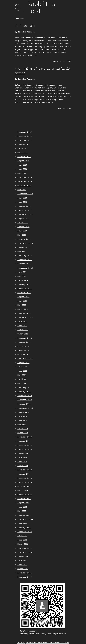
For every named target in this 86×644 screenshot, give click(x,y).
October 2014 (24, 264)
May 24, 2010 (65, 108)
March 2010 (23, 433)
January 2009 (24, 474)
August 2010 (23, 412)
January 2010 (24, 441)
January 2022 (24, 144)
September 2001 (25, 552)
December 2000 (25, 577)
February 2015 (25, 255)
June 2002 (22, 540)
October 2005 (24, 499)
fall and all (25, 26)
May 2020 (22, 173)
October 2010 (24, 404)
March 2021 (23, 152)
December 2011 (25, 346)
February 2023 (25, 132)
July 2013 (22, 301)
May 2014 (22, 276)
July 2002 (22, 536)
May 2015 (22, 251)
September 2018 (25, 194)
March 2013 (23, 309)
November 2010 (25, 400)
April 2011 (23, 379)
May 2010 (22, 424)
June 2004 (22, 523)
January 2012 (24, 342)
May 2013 (22, 305)
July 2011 (22, 367)
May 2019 (22, 190)
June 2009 (22, 461)
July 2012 (22, 321)
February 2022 (25, 140)
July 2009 (22, 457)
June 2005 (22, 507)
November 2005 (25, 494)
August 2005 (23, 503)
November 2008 (25, 482)
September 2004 (25, 519)
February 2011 (25, 387)
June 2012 (22, 326)
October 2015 (24, 239)
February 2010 (25, 437)
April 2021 (23, 148)
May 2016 (22, 235)
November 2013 (25, 288)
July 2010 (22, 416)
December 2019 (25, 181)
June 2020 (22, 169)
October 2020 (24, 157)
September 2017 (25, 214)
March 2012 (23, 334)
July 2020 (22, 165)
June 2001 (22, 564)
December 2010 (25, 396)
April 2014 (23, 280)
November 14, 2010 (62, 61)
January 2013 (24, 313)
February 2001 (25, 573)
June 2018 (22, 202)
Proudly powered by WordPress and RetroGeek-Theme (43, 643)
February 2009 (25, 470)
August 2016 (23, 227)
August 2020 (23, 161)
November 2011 (25, 350)
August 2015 (23, 247)
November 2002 (25, 532)
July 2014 (22, 272)
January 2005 (24, 515)
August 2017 (23, 218)
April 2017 (23, 223)
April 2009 (23, 466)
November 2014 (25, 260)
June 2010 (22, 420)
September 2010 (25, 408)
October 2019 (24, 185)
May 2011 (22, 375)
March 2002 (23, 544)
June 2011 (22, 371)
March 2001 (23, 569)
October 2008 (24, 486)
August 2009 (23, 453)
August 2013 (23, 297)
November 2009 (25, 449)
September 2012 (25, 317)
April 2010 (23, 429)
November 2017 (25, 210)
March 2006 (23, 490)
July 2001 (22, 560)
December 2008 (25, 478)
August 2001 (23, 556)
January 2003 (24, 527)
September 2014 (25, 268)
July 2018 (22, 198)
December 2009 (25, 445)
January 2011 (24, 391)
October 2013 (24, 293)
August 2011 (23, 363)
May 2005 (22, 511)
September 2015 (25, 243)
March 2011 (23, 383)
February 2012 (25, 338)
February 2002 (25, 548)
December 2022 (25, 136)
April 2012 (23, 330)
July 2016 (22, 231)
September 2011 (25, 358)
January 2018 (24, 206)
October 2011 (24, 354)
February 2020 (25, 177)
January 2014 (24, 284)
